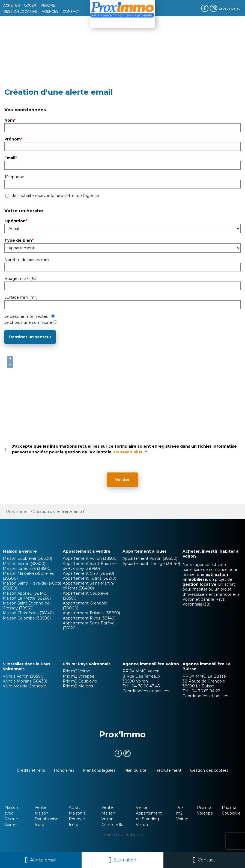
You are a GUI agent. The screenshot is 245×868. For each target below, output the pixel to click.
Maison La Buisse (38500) (27, 568)
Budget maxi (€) (20, 279)
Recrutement (168, 770)
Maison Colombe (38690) (27, 618)
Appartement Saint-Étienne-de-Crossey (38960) (90, 566)
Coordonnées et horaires (146, 691)
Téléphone (14, 177)
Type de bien (19, 240)
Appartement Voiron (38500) (90, 558)
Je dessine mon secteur (30, 316)
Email (11, 158)
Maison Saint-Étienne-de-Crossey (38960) (27, 606)
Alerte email (43, 860)
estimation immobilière (205, 577)
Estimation (125, 860)
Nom (10, 120)
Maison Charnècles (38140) (28, 613)
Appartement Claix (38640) (88, 573)
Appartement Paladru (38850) (91, 613)
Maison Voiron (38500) (24, 564)
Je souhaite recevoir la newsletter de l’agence (56, 196)
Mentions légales (99, 770)
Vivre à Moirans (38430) (25, 681)
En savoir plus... (129, 452)
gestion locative (199, 584)
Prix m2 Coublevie (80, 681)
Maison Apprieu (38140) (25, 593)
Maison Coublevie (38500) (27, 558)
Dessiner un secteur (30, 337)
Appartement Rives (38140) (89, 618)
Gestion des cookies (209, 770)
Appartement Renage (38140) (151, 564)
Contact (207, 860)
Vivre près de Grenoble (24, 686)
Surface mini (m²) (21, 297)
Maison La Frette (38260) (27, 598)
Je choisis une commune (31, 322)
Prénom (13, 139)
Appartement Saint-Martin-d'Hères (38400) (89, 586)
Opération (16, 221)
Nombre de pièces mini (27, 260)
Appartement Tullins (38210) (89, 578)
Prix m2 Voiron (77, 671)
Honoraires (64, 770)
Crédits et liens (31, 770)
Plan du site (135, 770)
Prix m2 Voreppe (79, 676)
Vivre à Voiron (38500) (24, 676)
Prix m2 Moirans (78, 686)
